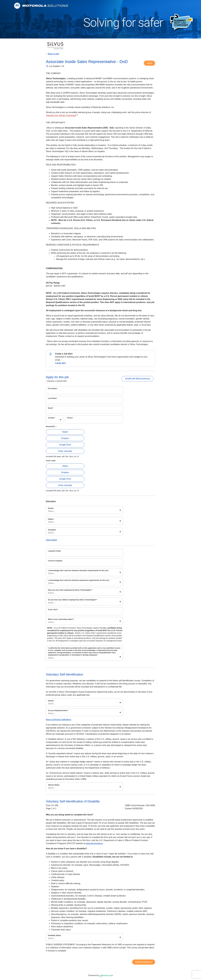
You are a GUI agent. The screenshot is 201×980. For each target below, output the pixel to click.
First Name (53, 388)
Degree (51, 519)
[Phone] (94, 421)
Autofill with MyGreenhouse (138, 379)
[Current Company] (84, 564)
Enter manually (65, 451)
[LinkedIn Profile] (84, 554)
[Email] (84, 411)
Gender (51, 701)
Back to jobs (52, 54)
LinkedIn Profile (54, 551)
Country (52, 418)
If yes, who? (53, 609)
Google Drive (65, 445)
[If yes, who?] (84, 613)
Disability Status (54, 935)
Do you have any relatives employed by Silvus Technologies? (73, 600)
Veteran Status (54, 785)
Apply (149, 63)
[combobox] (48, 421)
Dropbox (65, 438)
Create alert (60, 363)
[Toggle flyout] (61, 420)
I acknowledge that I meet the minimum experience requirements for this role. (79, 580)
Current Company (55, 561)
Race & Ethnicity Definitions (59, 720)
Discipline (52, 530)
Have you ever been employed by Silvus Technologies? (70, 590)
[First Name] (84, 392)
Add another (51, 540)
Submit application (144, 962)
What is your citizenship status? (61, 619)
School (51, 508)
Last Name (53, 398)
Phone (70, 418)
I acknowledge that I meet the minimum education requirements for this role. (79, 570)
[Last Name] (84, 402)
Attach (65, 432)
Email (51, 408)
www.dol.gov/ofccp (94, 843)
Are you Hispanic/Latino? (58, 710)
